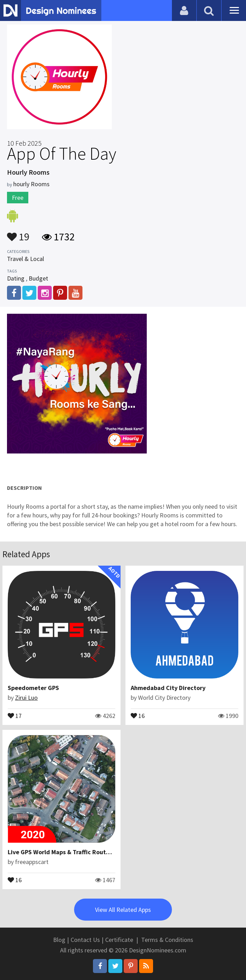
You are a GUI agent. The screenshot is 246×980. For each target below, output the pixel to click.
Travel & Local (26, 259)
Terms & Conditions (167, 940)
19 (18, 233)
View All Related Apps (123, 910)
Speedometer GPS (33, 688)
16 (138, 715)
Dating (16, 278)
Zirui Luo (26, 698)
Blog (59, 940)
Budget (38, 278)
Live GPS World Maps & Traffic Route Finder (68, 852)
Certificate (119, 940)
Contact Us (85, 940)
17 (15, 715)
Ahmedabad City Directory (168, 688)
